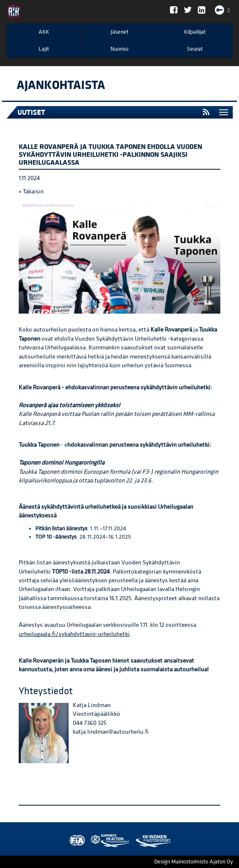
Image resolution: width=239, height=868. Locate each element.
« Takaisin (31, 192)
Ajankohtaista (61, 85)
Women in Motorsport (108, 841)
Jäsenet (119, 32)
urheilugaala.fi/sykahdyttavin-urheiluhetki (74, 634)
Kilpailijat (195, 32)
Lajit (44, 49)
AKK (44, 32)
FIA (75, 841)
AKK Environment (92, 841)
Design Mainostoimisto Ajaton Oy (193, 862)
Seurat (195, 49)
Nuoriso (119, 49)
